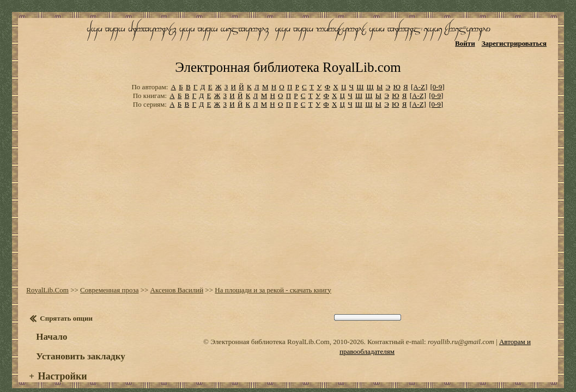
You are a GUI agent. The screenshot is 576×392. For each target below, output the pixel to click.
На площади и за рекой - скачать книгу (271, 272)
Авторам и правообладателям (515, 324)
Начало (50, 319)
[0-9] (438, 71)
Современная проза (108, 272)
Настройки (60, 358)
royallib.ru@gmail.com (433, 324)
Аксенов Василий (175, 272)
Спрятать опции (65, 300)
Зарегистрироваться (516, 42)
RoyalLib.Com (46, 272)
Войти (467, 42)
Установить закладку (79, 338)
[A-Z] (419, 71)
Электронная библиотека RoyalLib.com (288, 52)
